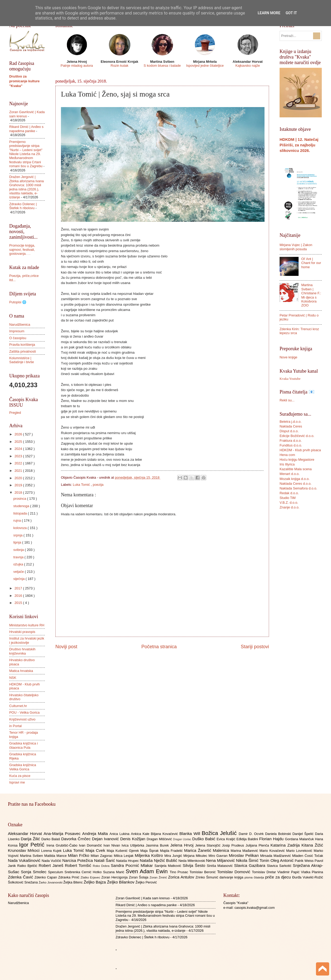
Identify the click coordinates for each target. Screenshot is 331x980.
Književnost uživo (22, 719)
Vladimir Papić (289, 872)
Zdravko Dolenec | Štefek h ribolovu (23, 206)
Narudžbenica (20, 325)
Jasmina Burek (158, 845)
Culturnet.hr (18, 706)
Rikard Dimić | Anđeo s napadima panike (26, 129)
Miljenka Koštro (150, 855)
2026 (19, 434)
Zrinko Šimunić (207, 877)
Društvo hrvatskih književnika (22, 651)
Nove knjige (288, 357)
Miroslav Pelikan (244, 855)
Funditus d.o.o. (291, 445)
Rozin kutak (119, 66)
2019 (19, 485)
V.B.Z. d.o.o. (289, 503)
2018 (19, 493)
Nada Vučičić (52, 861)
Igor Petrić (33, 845)
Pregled (15, 413)
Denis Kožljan (133, 839)
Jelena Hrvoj (183, 845)
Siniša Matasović (220, 866)
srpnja (18, 535)
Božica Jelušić (220, 833)
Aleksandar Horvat (26, 834)
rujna (17, 520)
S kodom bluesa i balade (162, 66)
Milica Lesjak (124, 856)
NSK (13, 678)
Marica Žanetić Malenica (207, 850)
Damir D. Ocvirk (252, 834)
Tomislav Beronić (203, 872)
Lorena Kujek (52, 851)
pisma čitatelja (255, 877)
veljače (19, 572)
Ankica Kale (141, 834)
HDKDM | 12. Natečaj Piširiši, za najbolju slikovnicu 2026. (299, 145)
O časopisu (18, 338)
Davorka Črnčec (77, 839)
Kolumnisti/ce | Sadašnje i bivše (22, 360)
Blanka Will (191, 834)
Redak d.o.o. (289, 493)
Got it (291, 13)
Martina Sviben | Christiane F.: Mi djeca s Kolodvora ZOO (311, 295)
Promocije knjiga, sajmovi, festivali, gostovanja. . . (22, 249)
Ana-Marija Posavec (63, 834)
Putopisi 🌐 (18, 302)
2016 (19, 596)
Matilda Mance (56, 856)
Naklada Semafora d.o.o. (298, 488)
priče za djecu (279, 877)
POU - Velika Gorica (24, 712)
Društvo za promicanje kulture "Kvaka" (24, 81)
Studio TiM (288, 498)
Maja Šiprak (150, 851)
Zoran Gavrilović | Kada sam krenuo (143, 898)
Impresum (17, 331)
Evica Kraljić (226, 839)
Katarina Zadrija (286, 845)
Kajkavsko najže (248, 66)
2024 (19, 449)
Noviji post (66, 647)
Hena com (287, 455)
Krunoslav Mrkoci (25, 850)
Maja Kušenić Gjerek (124, 851)
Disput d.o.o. (289, 431)
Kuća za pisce (20, 776)
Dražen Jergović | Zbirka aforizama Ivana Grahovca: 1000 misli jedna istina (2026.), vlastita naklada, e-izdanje (27, 187)
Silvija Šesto (195, 865)
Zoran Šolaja (139, 877)
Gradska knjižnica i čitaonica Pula (23, 745)
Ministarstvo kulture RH (27, 625)
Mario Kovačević (273, 851)
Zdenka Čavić (21, 877)
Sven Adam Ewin (148, 871)
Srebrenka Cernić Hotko (84, 872)
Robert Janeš (52, 865)
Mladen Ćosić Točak (308, 856)
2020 (19, 478)
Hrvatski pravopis (22, 632)
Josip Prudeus (234, 845)
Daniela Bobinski (279, 834)
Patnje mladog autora (77, 66)
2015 (19, 603)
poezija (98, 485)
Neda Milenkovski (192, 861)
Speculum (56, 872)
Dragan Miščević (160, 839)
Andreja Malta (96, 834)
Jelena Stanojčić (209, 845)
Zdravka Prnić (69, 877)
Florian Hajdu (272, 839)
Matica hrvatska (21, 671)
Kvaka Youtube (290, 379)
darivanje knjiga (232, 877)
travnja (19, 557)
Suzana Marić (114, 872)
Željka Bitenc (73, 882)
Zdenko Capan (46, 877)
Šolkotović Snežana (23, 882)
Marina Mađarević (245, 851)
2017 (19, 588)
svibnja (19, 550)
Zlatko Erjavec (91, 877)
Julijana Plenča (258, 845)
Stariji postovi (255, 647)
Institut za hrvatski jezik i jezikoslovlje (27, 640)
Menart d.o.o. (290, 474)
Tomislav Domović (234, 872)
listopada (20, 513)
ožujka (19, 564)
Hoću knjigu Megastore (297, 460)
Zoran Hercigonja (115, 877)
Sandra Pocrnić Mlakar (133, 865)
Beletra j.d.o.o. (291, 422)
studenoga (22, 506)
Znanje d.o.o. (289, 507)
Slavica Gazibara (250, 865)
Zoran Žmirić (159, 877)
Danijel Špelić (304, 834)
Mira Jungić (174, 856)
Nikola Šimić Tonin (253, 860)
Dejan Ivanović (106, 839)
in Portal (15, 726)
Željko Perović (146, 882)
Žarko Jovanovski (51, 882)
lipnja (18, 542)
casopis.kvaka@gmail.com (255, 908)
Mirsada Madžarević (276, 856)
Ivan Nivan (112, 845)
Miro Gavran (219, 856)
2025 (19, 442)
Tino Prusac (179, 872)
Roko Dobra (102, 866)
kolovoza (20, 528)
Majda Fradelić (172, 851)
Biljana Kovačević (165, 834)
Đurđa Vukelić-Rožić (308, 877)
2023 (19, 456)
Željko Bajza (95, 882)
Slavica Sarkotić (280, 866)
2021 (19, 471)
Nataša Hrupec (128, 861)
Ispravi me (17, 782)
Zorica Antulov (182, 877)
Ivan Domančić (91, 845)
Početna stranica (159, 647)
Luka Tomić (82, 485)
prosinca (20, 499)
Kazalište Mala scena (296, 469)
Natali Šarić (105, 860)
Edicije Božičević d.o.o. (297, 436)
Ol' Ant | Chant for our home (311, 263)
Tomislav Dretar (265, 872)
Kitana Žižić (312, 845)
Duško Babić (205, 839)
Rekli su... (287, 400)
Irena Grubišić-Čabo (63, 845)
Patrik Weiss (305, 861)
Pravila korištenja (22, 345)
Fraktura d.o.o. (291, 441)
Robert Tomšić (79, 865)
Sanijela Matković (168, 866)
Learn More (269, 13)
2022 (19, 463)
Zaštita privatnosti (23, 351)
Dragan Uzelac (183, 839)
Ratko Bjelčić (28, 866)
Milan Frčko (79, 855)
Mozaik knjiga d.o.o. (295, 479)
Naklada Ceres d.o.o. (296, 484)
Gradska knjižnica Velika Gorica (23, 767)
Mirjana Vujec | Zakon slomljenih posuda (296, 247)
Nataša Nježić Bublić (159, 860)
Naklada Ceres (291, 426)
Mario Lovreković (300, 851)
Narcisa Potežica (78, 860)
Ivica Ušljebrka (134, 845)
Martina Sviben (32, 856)
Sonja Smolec (34, 872)
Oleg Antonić (282, 860)
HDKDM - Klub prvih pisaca (300, 450)
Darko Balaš (51, 839)
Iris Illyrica (287, 464)
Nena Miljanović (221, 860)
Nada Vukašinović (25, 860)
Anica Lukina (120, 834)
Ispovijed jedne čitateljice (205, 66)
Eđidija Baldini (248, 839)
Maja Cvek (96, 850)
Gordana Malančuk (300, 839)
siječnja (19, 579)
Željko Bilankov (121, 882)
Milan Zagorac (102, 856)
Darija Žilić (31, 839)
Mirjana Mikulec (196, 856)
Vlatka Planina (312, 872)
